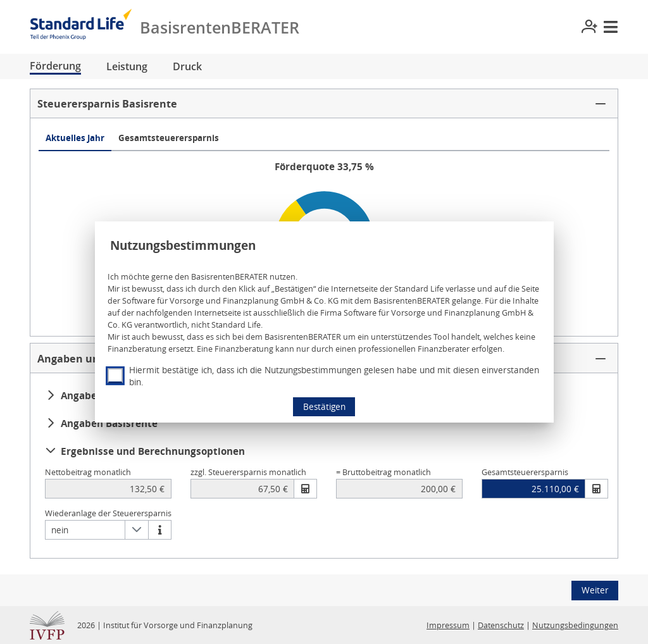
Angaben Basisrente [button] (102, 423)
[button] (324, 103)
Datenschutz (501, 625)
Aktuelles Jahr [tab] (75, 138)
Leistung (127, 66)
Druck (187, 66)
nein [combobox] (60, 530)
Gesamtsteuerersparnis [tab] (169, 138)
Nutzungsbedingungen (575, 625)
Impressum (448, 625)
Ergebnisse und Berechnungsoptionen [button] (145, 451)
